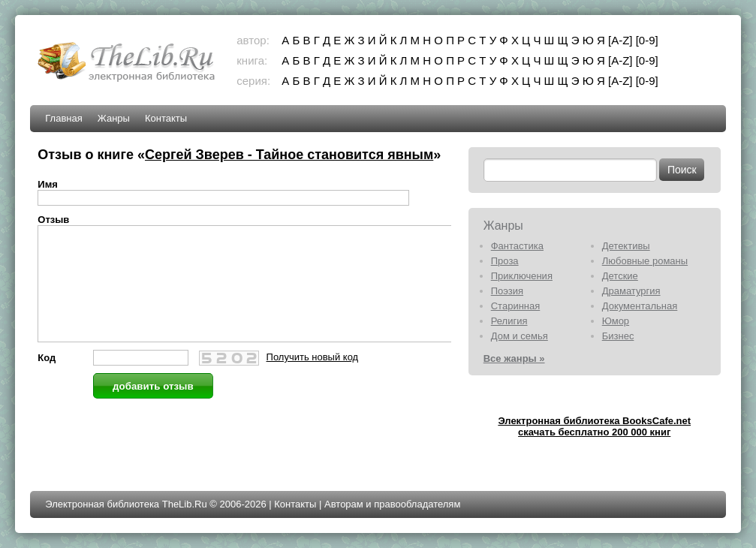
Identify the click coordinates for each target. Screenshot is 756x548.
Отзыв (53, 220)
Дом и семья (520, 336)
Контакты (166, 118)
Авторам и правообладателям (392, 504)
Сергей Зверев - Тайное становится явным (289, 155)
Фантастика (517, 246)
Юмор (616, 321)
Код (47, 380)
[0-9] (647, 40)
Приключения (522, 276)
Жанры (114, 118)
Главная (63, 118)
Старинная (516, 306)
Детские (620, 276)
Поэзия (507, 291)
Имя (48, 184)
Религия (509, 321)
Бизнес (618, 336)
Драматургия (631, 291)
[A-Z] (620, 40)
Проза (505, 261)
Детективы (626, 246)
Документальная (640, 306)
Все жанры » (514, 358)
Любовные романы (645, 261)
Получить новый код (313, 379)
